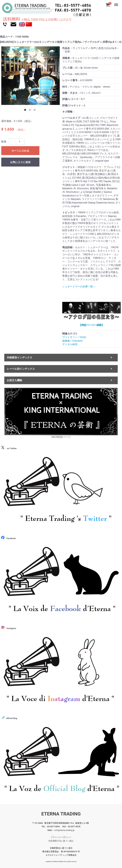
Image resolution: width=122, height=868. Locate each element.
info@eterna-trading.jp (64, 830)
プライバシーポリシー (61, 837)
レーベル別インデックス (21, 369)
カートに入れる (20, 151)
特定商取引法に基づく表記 (61, 841)
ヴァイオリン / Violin (74, 337)
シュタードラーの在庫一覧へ (79, 286)
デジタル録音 (70, 344)
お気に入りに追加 (20, 162)
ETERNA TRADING (61, 814)
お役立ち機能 (14, 380)
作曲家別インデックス (20, 358)
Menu (116, 3)
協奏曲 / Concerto (72, 341)
